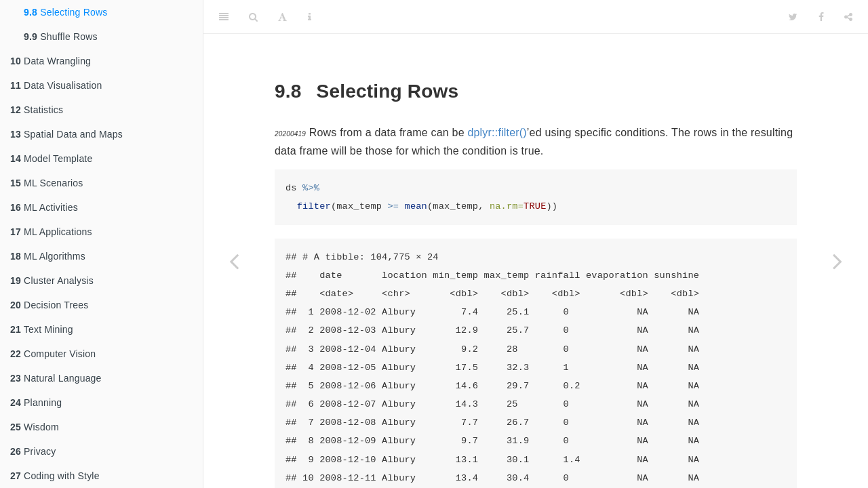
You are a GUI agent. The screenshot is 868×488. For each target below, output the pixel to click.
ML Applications (51, 232)
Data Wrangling (51, 61)
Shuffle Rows (61, 37)
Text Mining (42, 329)
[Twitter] (793, 17)
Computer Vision (53, 354)
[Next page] (837, 261)
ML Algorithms (48, 256)
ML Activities (44, 207)
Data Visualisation (56, 85)
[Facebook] (821, 17)
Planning (36, 403)
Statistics (37, 110)
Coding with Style (55, 476)
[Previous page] (234, 261)
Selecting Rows (65, 12)
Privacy (33, 451)
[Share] (848, 17)
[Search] (253, 17)
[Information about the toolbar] (310, 17)
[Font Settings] (282, 17)
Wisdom (35, 427)
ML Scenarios (47, 183)
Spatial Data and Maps (66, 134)
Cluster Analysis (52, 281)
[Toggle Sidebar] (224, 17)
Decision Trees (49, 305)
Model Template (51, 159)
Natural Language (56, 378)
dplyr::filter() (497, 133)
